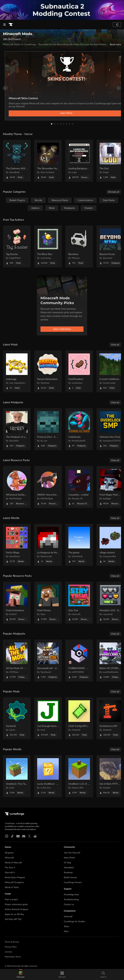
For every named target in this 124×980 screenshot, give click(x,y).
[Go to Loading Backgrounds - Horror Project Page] (79, 161)
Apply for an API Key (14, 914)
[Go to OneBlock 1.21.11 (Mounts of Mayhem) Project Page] (79, 776)
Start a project (11, 900)
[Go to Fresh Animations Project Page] (17, 603)
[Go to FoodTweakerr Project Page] (79, 371)
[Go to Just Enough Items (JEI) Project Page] (48, 718)
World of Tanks (12, 887)
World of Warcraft (13, 863)
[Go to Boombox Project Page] (79, 246)
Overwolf (68, 917)
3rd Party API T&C (13, 919)
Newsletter (69, 868)
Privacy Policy (11, 947)
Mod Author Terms (13, 957)
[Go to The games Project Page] (79, 545)
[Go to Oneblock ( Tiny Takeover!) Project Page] (17, 776)
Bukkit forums (70, 878)
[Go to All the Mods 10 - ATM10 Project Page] (17, 660)
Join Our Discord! (72, 853)
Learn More (66, 113)
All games (9, 853)
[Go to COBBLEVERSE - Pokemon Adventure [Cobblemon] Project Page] (79, 660)
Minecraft (9, 858)
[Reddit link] (35, 836)
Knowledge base (71, 895)
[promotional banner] (62, 10)
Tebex (66, 927)
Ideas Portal (69, 858)
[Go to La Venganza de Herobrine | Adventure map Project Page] (48, 545)
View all (115, 345)
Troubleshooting (71, 900)
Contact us (69, 905)
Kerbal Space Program (15, 878)
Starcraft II (10, 873)
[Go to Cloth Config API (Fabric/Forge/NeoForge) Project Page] (79, 718)
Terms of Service (12, 942)
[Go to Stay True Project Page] (79, 603)
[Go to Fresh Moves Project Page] (48, 603)
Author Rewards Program (16, 909)
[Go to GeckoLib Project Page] (17, 718)
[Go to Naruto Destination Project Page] (48, 371)
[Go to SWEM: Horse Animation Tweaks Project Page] (48, 487)
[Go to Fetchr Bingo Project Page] (17, 545)
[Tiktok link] (12, 836)
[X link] (29, 836)
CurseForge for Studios (74, 922)
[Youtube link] (18, 836)
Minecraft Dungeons (14, 882)
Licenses (8, 952)
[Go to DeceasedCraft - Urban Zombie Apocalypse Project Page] (48, 660)
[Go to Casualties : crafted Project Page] (79, 487)
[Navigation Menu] (4, 25)
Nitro (66, 931)
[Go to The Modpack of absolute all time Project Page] (17, 429)
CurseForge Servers (73, 882)
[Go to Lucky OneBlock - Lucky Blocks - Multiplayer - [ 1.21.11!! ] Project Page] (48, 776)
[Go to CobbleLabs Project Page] (79, 429)
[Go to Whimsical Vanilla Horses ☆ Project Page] (17, 487)
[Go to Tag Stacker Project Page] (17, 246)
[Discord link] (24, 836)
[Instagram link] (7, 836)
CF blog (67, 863)
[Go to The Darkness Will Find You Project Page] (17, 161)
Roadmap (68, 873)
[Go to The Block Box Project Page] (48, 246)
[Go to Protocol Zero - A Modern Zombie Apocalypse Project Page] (48, 429)
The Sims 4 (10, 868)
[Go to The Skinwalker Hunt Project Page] (48, 161)
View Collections (62, 329)
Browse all (114, 192)
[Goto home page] (11, 25)
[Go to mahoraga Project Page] (17, 371)
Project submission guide (16, 905)
